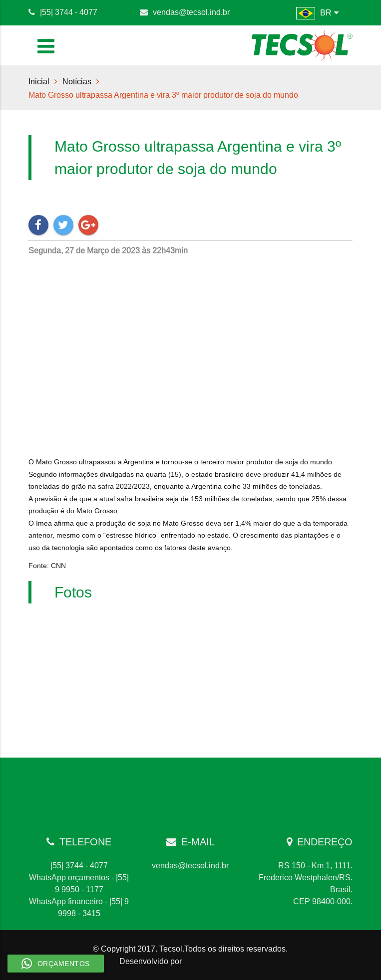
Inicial (39, 81)
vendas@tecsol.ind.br (191, 12)
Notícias (77, 81)
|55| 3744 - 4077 (69, 12)
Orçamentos (56, 964)
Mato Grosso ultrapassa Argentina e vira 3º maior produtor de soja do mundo (163, 95)
